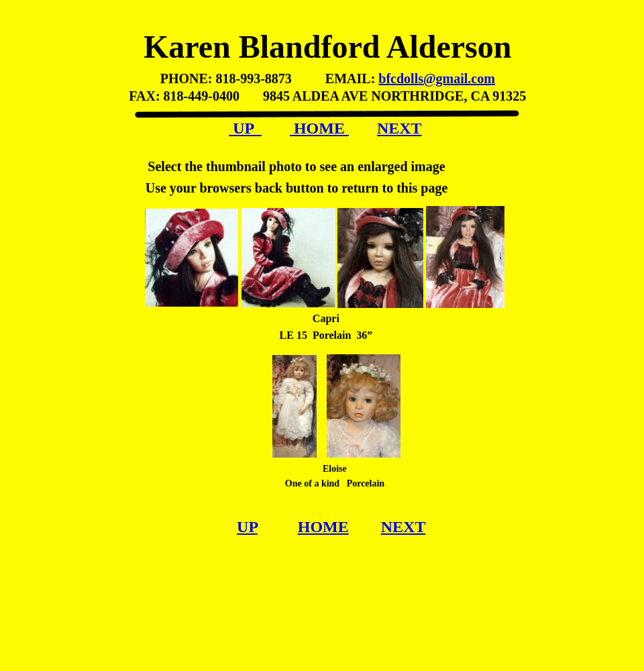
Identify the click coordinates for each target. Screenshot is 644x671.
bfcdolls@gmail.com (437, 79)
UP (245, 128)
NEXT (399, 128)
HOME (319, 128)
